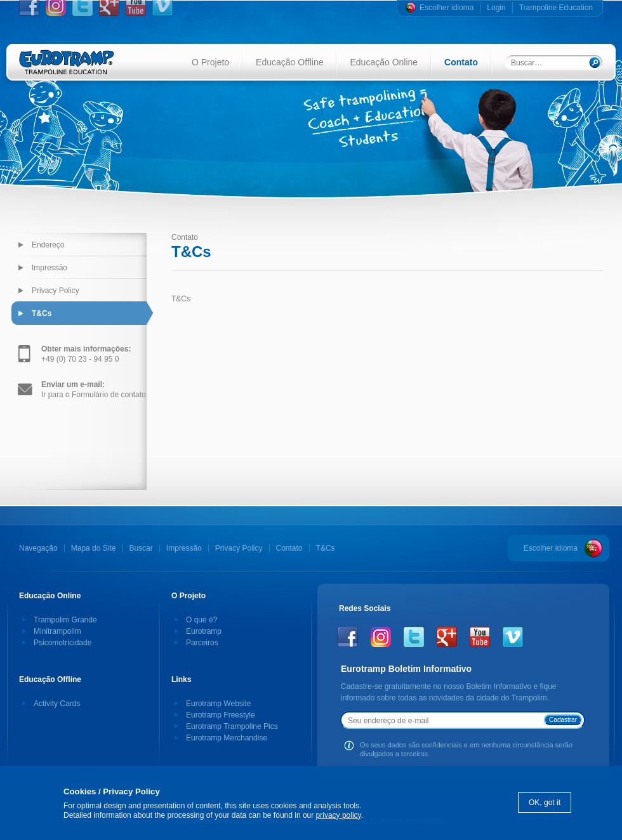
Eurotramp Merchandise (227, 738)
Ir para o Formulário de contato (94, 390)
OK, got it (545, 803)
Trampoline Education (556, 8)
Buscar (141, 548)
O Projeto (210, 62)
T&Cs (42, 313)
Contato (461, 62)
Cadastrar (563, 720)
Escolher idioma (447, 8)
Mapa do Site (94, 548)
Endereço (48, 245)
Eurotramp (204, 631)
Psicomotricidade (63, 643)
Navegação (38, 548)
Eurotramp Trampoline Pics (232, 726)
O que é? (202, 620)
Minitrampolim (57, 631)
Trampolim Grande (65, 620)
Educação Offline (289, 62)
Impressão (50, 268)
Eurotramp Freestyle (221, 715)
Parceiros (202, 643)
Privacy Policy (56, 291)
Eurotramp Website (219, 704)
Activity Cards (57, 704)
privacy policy (339, 815)
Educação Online (384, 62)
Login (496, 8)
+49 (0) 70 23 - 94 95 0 (86, 354)
